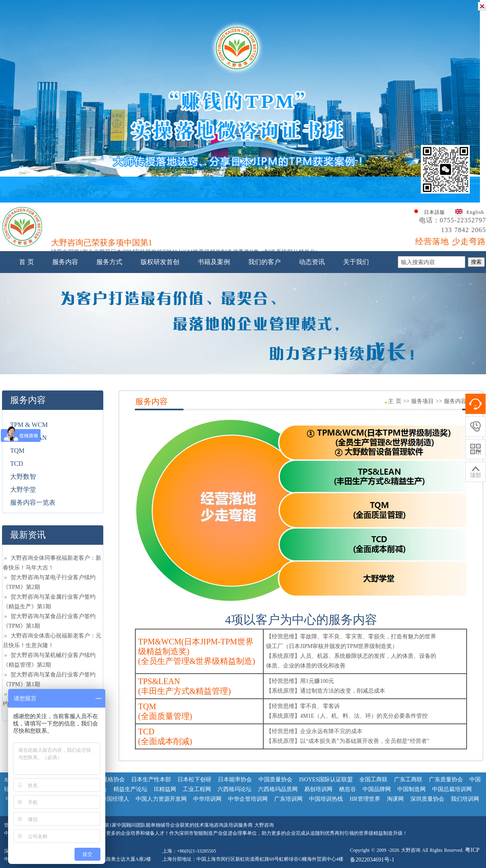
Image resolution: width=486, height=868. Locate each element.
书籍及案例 (214, 262)
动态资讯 (312, 262)
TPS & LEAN (29, 438)
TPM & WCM (29, 425)
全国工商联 (373, 779)
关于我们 (356, 262)
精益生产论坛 (130, 789)
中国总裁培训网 (452, 789)
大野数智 (23, 477)
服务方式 (109, 262)
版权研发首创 (160, 262)
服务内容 (65, 262)
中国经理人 (115, 799)
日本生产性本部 (151, 779)
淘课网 (395, 799)
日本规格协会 (108, 779)
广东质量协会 (446, 779)
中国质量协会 (275, 779)
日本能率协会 (235, 779)
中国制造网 (411, 789)
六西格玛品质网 (278, 789)
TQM (17, 451)
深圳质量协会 (427, 799)
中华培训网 (207, 799)
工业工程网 (197, 789)
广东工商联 (408, 779)
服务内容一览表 (33, 502)
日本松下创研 (194, 779)
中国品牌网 (377, 789)
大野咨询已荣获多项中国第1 (102, 245)
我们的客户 (264, 262)
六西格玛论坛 (234, 789)
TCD (17, 464)
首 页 (27, 262)
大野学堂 (23, 489)
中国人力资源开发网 (161, 799)
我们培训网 (465, 799)
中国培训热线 (326, 799)
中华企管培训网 (248, 799)
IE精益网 (165, 789)
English (475, 212)
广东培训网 (288, 799)
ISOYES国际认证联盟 (326, 779)
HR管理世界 (365, 799)
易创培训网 (318, 789)
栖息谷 (347, 789)
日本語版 (435, 212)
